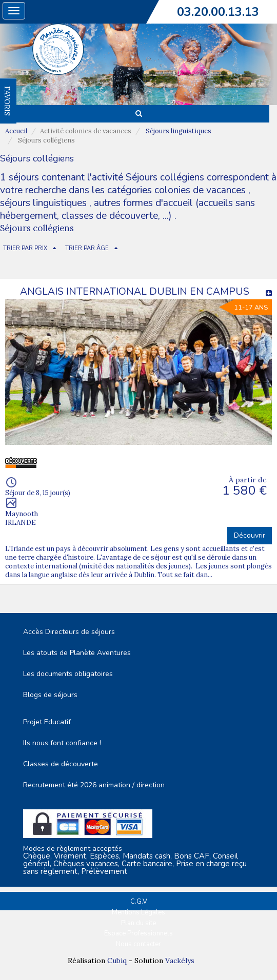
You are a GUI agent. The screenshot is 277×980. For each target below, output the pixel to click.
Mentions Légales (138, 912)
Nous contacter (138, 944)
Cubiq (117, 961)
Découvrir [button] (250, 535)
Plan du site (138, 923)
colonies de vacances (201, 190)
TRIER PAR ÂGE (87, 248)
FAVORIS (7, 101)
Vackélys (180, 961)
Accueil (16, 131)
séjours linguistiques (43, 203)
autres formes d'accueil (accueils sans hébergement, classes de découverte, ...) (127, 209)
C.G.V (139, 902)
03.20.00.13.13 (218, 12)
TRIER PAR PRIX (25, 248)
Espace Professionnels (138, 933)
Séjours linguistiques (179, 131)
